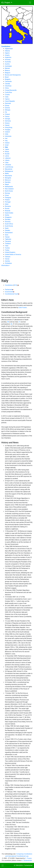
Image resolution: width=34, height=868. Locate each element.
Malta (7, 173)
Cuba (7, 97)
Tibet (7, 246)
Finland (7, 114)
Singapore (8, 217)
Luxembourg (9, 167)
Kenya (7, 152)
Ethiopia (8, 110)
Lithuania (8, 165)
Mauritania (8, 176)
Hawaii (7, 125)
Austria (7, 64)
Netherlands (9, 187)
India (7, 134)
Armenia (8, 60)
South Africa (9, 224)
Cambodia (8, 81)
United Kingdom (10, 252)
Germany (8, 121)
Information (5, 265)
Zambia (7, 261)
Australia (8, 62)
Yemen (7, 259)
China (7, 88)
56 (11, 324)
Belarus (7, 71)
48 (8, 322)
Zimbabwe (8, 263)
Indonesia (8, 136)
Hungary (8, 130)
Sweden (8, 230)
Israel (7, 145)
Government (9, 292)
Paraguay (8, 198)
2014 (15, 285)
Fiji (6, 112)
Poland (7, 200)
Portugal (8, 202)
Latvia (7, 156)
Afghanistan (9, 49)
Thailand (8, 244)
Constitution (9, 285)
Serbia (7, 215)
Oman (7, 195)
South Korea (9, 226)
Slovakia (8, 219)
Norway (7, 193)
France (7, 116)
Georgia (7, 119)
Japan (7, 149)
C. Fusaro (28, 858)
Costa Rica (8, 92)
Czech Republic (10, 101)
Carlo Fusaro (23, 308)
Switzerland (9, 233)
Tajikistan (8, 239)
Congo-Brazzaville (11, 90)
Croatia (7, 95)
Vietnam (8, 257)
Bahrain (7, 68)
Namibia (8, 182)
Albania (7, 51)
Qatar (7, 204)
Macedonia (9, 169)
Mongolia (8, 178)
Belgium (8, 73)
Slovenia (8, 222)
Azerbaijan (8, 66)
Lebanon (8, 158)
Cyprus (7, 99)
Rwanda (8, 211)
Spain (7, 228)
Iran (6, 138)
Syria (7, 235)
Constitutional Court (11, 294)
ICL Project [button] (5, 3)
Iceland (7, 132)
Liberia (7, 160)
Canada (7, 84)
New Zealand (9, 189)
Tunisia (7, 248)
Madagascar (9, 171)
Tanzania (8, 241)
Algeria (7, 53)
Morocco (8, 180)
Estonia (7, 108)
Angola (7, 55)
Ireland (7, 143)
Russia (7, 208)
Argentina (8, 57)
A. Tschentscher (27, 860)
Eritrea (7, 106)
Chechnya (8, 86)
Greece (7, 123)
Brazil (7, 77)
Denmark (8, 103)
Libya (7, 162)
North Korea (9, 191)
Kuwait (7, 154)
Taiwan (7, 237)
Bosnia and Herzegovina (13, 75)
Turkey (7, 250)
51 (19, 322)
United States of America (13, 254)
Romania (8, 206)
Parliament (8, 290)
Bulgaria (8, 79)
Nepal (7, 184)
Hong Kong (9, 127)
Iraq (6, 141)
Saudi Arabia (9, 213)
